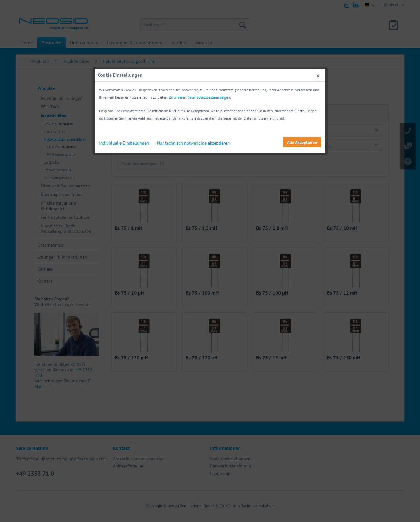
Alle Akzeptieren (302, 142)
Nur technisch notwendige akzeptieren (193, 143)
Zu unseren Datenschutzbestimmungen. (200, 97)
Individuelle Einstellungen (124, 143)
